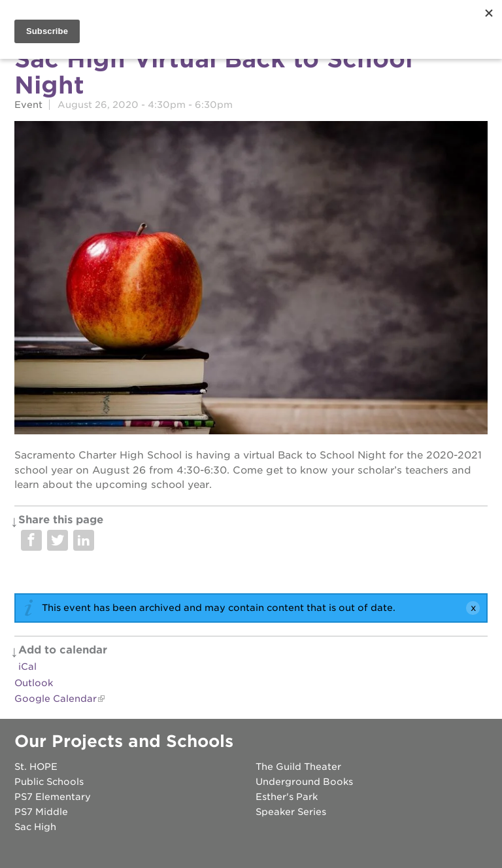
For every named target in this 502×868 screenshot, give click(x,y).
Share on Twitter (58, 540)
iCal (27, 667)
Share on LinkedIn (84, 540)
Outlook (34, 683)
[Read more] (251, 280)
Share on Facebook (31, 540)
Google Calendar (56, 699)
